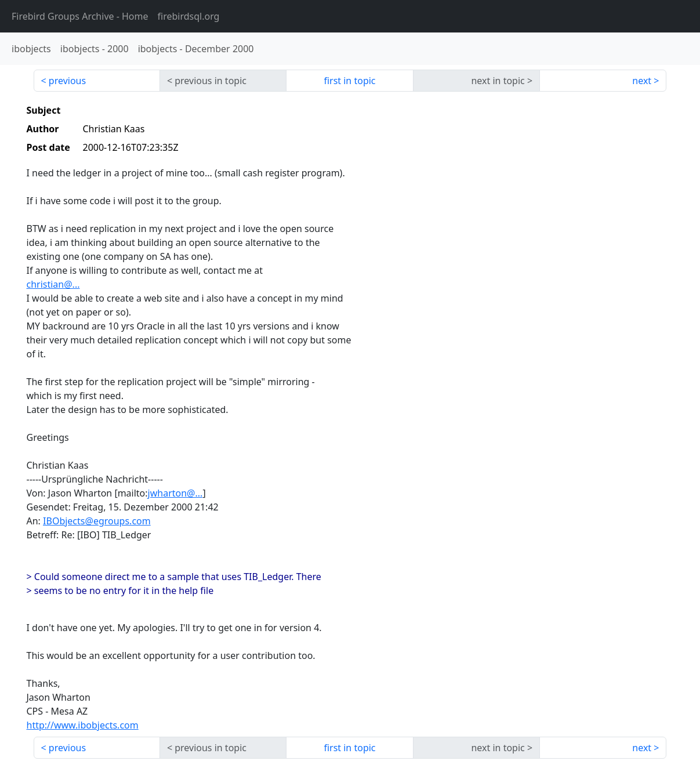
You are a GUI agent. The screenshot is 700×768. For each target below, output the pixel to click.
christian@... (53, 284)
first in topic (349, 81)
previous (67, 81)
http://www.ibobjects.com (83, 725)
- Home (80, 16)
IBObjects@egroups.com (97, 521)
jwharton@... (175, 493)
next (642, 81)
